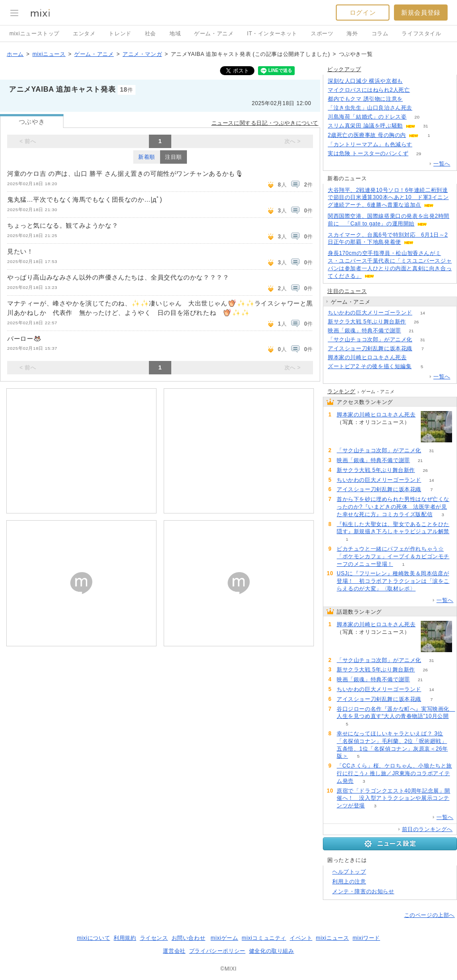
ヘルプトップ (349, 872)
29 (419, 154)
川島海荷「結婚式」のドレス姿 (367, 117)
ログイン (363, 13)
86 (422, 108)
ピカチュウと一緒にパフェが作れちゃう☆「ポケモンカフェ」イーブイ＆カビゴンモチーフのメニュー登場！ (393, 556)
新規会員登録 (421, 13)
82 (420, 90)
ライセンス (154, 938)
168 (413, 81)
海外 (352, 34)
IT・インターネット (272, 34)
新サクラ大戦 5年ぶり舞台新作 (367, 322)
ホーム (15, 54)
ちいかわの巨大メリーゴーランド (370, 313)
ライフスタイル (421, 34)
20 (417, 117)
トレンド (120, 34)
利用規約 (125, 938)
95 (413, 99)
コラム (380, 34)
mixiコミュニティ (264, 938)
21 (411, 331)
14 (422, 313)
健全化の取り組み (272, 951)
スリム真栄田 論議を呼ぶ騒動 (365, 126)
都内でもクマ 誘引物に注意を (365, 99)
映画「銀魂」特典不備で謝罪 (364, 331)
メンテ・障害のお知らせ (363, 891)
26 (416, 322)
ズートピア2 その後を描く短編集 (370, 366)
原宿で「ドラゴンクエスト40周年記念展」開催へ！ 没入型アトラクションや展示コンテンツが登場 (394, 798)
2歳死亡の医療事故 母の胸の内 (367, 135)
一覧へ (442, 164)
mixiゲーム (224, 938)
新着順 (147, 157)
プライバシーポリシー (217, 951)
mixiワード (366, 938)
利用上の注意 (349, 882)
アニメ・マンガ (142, 54)
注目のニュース (347, 291)
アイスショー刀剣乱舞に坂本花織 (370, 348)
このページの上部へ (429, 915)
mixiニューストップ (34, 34)
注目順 (173, 157)
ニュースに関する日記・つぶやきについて (265, 123)
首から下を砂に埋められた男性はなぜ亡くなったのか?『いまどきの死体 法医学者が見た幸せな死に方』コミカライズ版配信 (393, 507)
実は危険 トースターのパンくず (368, 153)
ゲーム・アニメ (214, 34)
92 (417, 358)
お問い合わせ (189, 938)
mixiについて (93, 938)
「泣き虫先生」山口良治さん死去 (370, 108)
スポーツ (322, 34)
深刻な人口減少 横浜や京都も (365, 81)
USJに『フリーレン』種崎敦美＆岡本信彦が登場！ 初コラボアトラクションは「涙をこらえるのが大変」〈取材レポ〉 (393, 581)
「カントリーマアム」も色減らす (370, 144)
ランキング (341, 391)
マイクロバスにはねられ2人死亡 (369, 90)
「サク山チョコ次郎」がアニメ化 (370, 339)
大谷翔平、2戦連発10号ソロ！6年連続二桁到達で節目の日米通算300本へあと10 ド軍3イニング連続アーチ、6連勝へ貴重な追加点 (388, 198)
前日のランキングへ (427, 829)
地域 (175, 34)
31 (425, 126)
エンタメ (84, 34)
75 (422, 145)
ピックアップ (344, 69)
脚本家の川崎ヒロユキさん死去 (367, 357)
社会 (150, 34)
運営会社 (174, 951)
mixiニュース (49, 54)
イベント (301, 938)
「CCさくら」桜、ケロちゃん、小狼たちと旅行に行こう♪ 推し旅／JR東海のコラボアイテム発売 (394, 773)
